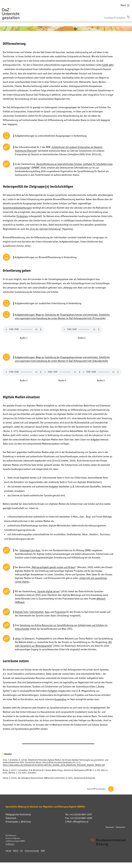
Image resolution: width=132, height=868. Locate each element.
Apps (47, 612)
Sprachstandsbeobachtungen (17, 208)
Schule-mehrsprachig (32, 851)
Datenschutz (120, 827)
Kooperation (61, 699)
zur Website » (10, 844)
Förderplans (22, 216)
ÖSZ (21, 851)
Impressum (110, 827)
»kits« (18, 639)
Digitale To (20, 612)
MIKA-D (16, 851)
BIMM (43, 851)
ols (27, 612)
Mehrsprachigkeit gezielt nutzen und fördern (54, 567)
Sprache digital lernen (48, 591)
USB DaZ (8, 851)
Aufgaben (95, 440)
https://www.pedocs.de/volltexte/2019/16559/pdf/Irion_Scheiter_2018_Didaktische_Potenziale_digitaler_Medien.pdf (54, 765)
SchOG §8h (107, 65)
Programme (60, 612)
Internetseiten (37, 612)
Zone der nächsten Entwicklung (45, 229)
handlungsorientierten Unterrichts (95, 216)
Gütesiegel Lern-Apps (30, 550)
